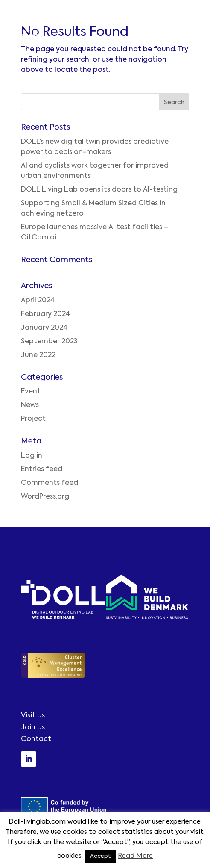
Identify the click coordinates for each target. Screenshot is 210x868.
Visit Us (33, 716)
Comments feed (50, 483)
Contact (36, 739)
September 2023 (49, 342)
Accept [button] (101, 856)
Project (33, 419)
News (30, 405)
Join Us (33, 728)
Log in (32, 456)
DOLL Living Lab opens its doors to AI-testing (99, 190)
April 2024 (38, 301)
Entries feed (42, 469)
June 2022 (38, 355)
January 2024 (44, 328)
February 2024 (45, 314)
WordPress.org (45, 497)
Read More (135, 856)
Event (31, 392)
